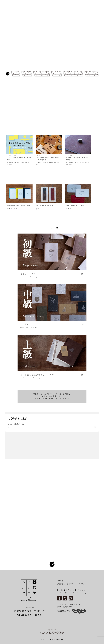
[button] (3, 35)
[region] (52, 35)
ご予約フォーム (75, 584)
